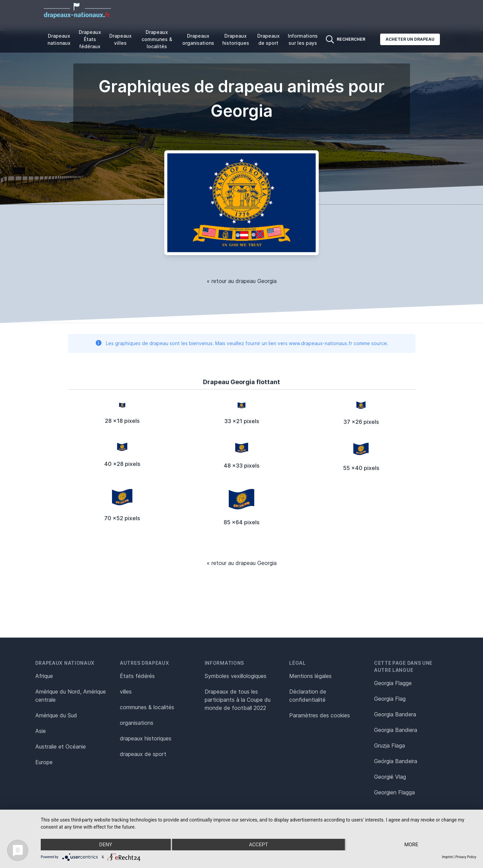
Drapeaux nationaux (59, 39)
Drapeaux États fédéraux (90, 39)
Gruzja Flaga (389, 746)
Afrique (44, 676)
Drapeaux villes (120, 39)
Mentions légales (310, 676)
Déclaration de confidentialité (308, 696)
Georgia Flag (390, 699)
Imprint (447, 857)
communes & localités (147, 707)
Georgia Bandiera (396, 730)
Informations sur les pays (303, 39)
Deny (106, 845)
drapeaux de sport (143, 754)
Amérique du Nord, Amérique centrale (71, 696)
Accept (258, 845)
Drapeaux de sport (268, 39)
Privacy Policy (466, 857)
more (411, 845)
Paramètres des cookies (320, 715)
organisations (137, 723)
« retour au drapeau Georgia (242, 281)
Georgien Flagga (394, 792)
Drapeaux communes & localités (157, 39)
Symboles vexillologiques (236, 676)
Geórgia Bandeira (396, 761)
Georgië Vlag (390, 777)
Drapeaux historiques (236, 39)
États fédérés (137, 676)
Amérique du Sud (56, 715)
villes (126, 692)
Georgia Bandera (395, 714)
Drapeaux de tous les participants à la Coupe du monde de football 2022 (238, 700)
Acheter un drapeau (410, 39)
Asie (41, 731)
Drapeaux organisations (198, 39)
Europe (44, 762)
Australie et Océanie (61, 747)
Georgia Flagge (393, 683)
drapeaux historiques (146, 738)
